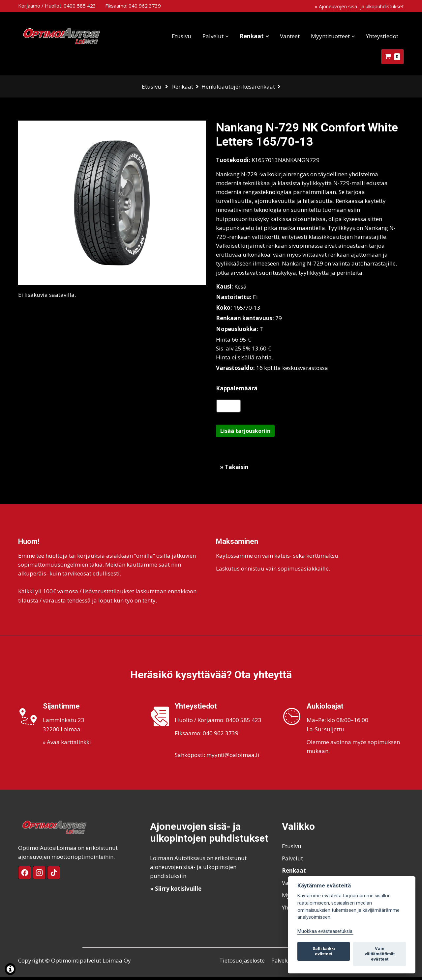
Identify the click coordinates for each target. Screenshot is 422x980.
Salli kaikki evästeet (324, 951)
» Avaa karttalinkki (67, 745)
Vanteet (290, 36)
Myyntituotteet (330, 36)
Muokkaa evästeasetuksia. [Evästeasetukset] (325, 931)
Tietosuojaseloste (242, 964)
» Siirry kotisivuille (176, 892)
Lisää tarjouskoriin (245, 434)
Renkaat (252, 36)
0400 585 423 (80, 6)
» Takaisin (234, 470)
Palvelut (213, 36)
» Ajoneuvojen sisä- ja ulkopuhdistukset (359, 6)
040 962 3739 (145, 6)
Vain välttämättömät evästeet (380, 954)
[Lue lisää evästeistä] (10, 970)
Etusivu (181, 36)
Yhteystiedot (382, 36)
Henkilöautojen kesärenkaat (238, 86)
